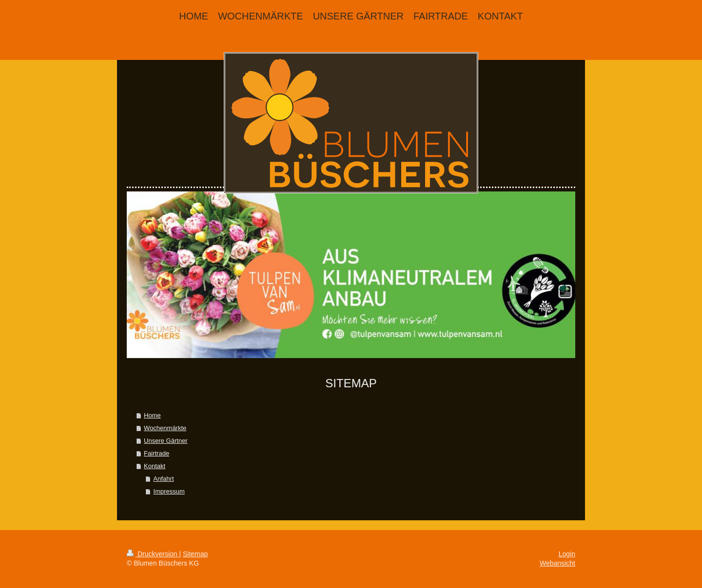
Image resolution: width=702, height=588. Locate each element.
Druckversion (153, 554)
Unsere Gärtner (166, 441)
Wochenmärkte (165, 428)
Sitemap (195, 554)
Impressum (169, 491)
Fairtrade (156, 453)
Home (152, 415)
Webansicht (557, 563)
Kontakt (155, 466)
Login (567, 554)
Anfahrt (164, 479)
